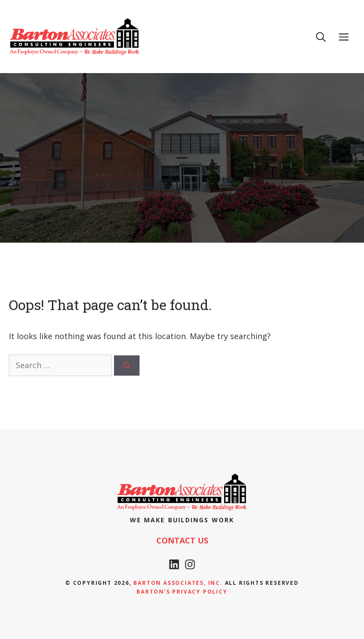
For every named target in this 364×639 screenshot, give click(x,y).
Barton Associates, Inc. (178, 583)
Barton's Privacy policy (182, 592)
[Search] (127, 366)
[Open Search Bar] (321, 37)
